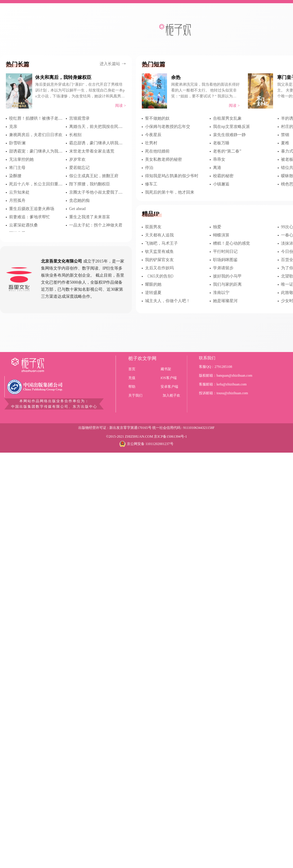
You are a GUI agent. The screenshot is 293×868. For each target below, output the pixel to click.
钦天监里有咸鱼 (159, 252)
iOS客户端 (169, 378)
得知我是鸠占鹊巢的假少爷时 (172, 176)
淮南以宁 (221, 293)
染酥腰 (15, 176)
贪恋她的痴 (79, 200)
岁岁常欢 (77, 159)
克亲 (13, 127)
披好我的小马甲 (227, 276)
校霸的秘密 (223, 176)
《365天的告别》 (160, 276)
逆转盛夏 (153, 293)
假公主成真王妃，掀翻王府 (94, 176)
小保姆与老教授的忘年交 (168, 127)
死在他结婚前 (157, 151)
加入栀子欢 (171, 395)
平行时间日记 (225, 252)
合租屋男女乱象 (227, 118)
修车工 (151, 184)
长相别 (75, 135)
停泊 (149, 168)
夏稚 (285, 143)
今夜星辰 (153, 135)
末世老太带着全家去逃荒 (92, 151)
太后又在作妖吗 (159, 268)
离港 (217, 168)
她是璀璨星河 (225, 301)
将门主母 (17, 168)
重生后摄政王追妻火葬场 (32, 209)
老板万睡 (221, 143)
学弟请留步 (223, 268)
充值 (132, 378)
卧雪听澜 (17, 143)
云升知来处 (19, 192)
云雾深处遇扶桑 (23, 225)
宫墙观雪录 (79, 118)
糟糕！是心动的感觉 (231, 243)
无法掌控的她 (21, 159)
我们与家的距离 (227, 284)
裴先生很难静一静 (229, 135)
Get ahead (77, 209)
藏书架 (166, 369)
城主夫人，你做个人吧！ (168, 301)
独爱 (217, 227)
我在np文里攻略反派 (231, 127)
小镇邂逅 (221, 184)
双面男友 (153, 227)
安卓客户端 (169, 387)
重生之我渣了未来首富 (90, 217)
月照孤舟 (17, 200)
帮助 (132, 387)
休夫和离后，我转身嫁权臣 (63, 77)
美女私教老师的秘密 (163, 159)
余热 (176, 77)
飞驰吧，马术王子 (161, 243)
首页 (132, 369)
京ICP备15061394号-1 (170, 436)
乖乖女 (219, 159)
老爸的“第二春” (227, 151)
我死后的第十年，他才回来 (170, 192)
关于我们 (135, 395)
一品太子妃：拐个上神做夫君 (96, 225)
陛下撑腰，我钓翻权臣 (90, 184)
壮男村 (151, 143)
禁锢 (285, 135)
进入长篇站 (113, 64)
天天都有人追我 (159, 235)
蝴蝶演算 (221, 235)
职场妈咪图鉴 (225, 260)
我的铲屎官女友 (159, 260)
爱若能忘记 (79, 168)
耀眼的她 (153, 284)
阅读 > (121, 105)
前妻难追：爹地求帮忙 (30, 217)
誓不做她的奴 (157, 118)
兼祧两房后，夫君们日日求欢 (36, 135)
